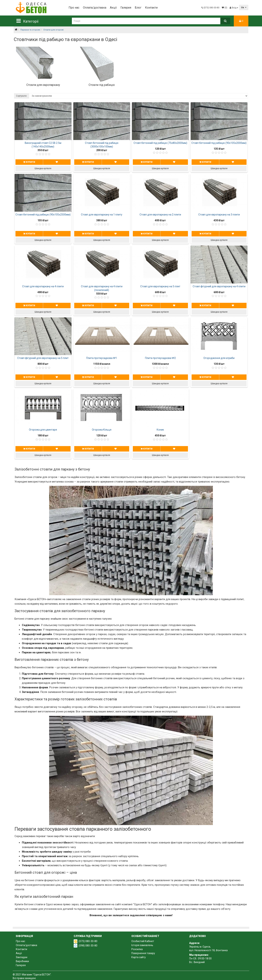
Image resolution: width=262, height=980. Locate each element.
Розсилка (137, 949)
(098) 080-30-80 (88, 946)
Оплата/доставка (95, 8)
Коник (160, 430)
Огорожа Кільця (102, 430)
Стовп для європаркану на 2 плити (160, 215)
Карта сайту (139, 957)
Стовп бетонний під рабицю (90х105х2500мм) (43, 215)
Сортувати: (22, 96)
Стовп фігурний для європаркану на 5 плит (43, 358)
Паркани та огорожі (30, 30)
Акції (113, 8)
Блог (138, 8)
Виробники (22, 961)
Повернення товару (143, 953)
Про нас (74, 8)
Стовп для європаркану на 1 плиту (102, 215)
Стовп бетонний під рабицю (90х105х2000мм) (219, 143)
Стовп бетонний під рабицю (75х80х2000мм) (160, 143)
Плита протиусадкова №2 (160, 358)
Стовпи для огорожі (53, 30)
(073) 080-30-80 (88, 941)
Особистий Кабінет (143, 941)
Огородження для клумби (219, 358)
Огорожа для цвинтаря (43, 430)
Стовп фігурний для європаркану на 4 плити (219, 286)
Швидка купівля (43, 168)
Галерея (126, 8)
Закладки (22, 957)
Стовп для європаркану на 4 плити (43, 286)
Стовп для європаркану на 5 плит (160, 286)
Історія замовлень (142, 945)
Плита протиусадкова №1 (102, 358)
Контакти (151, 8)
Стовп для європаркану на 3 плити (219, 215)
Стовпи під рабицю (102, 85)
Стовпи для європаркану (43, 85)
